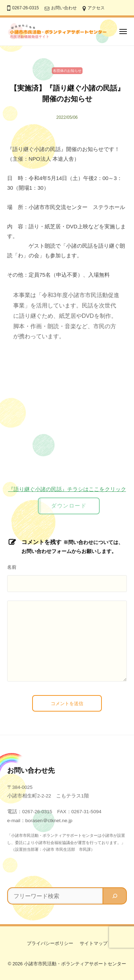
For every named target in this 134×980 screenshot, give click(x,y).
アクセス (96, 8)
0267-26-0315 (26, 8)
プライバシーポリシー (50, 943)
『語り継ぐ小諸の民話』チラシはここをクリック (67, 489)
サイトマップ (94, 943)
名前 (12, 567)
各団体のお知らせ (67, 71)
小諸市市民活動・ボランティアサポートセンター (75, 964)
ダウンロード (69, 506)
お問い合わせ (64, 8)
